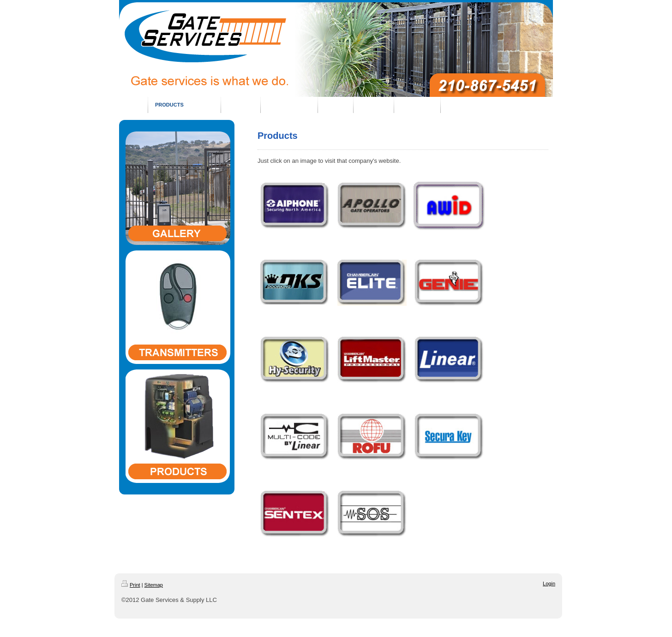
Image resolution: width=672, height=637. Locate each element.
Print (131, 585)
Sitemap (154, 585)
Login (549, 583)
